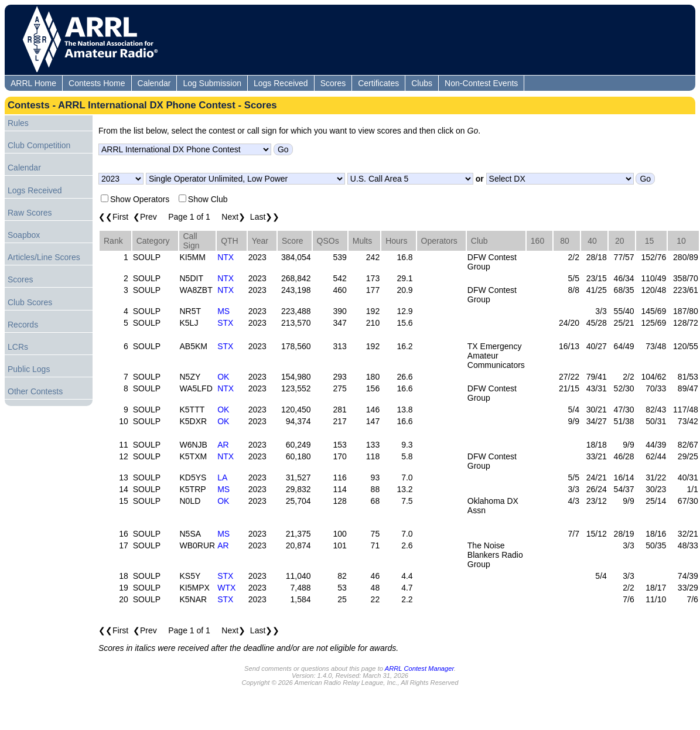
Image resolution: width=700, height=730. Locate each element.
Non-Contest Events (481, 83)
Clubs (422, 83)
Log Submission (212, 83)
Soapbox (24, 235)
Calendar (154, 83)
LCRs (18, 347)
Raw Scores (30, 213)
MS (223, 311)
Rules (18, 123)
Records (23, 325)
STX (225, 323)
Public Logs (29, 369)
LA (222, 477)
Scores (333, 83)
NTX (226, 257)
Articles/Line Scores (44, 257)
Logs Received (281, 83)
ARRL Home (33, 83)
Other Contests (35, 391)
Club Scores (30, 302)
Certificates (378, 83)
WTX (226, 588)
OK (223, 377)
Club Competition (39, 145)
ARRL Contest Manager (419, 668)
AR (223, 445)
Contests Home (97, 83)
